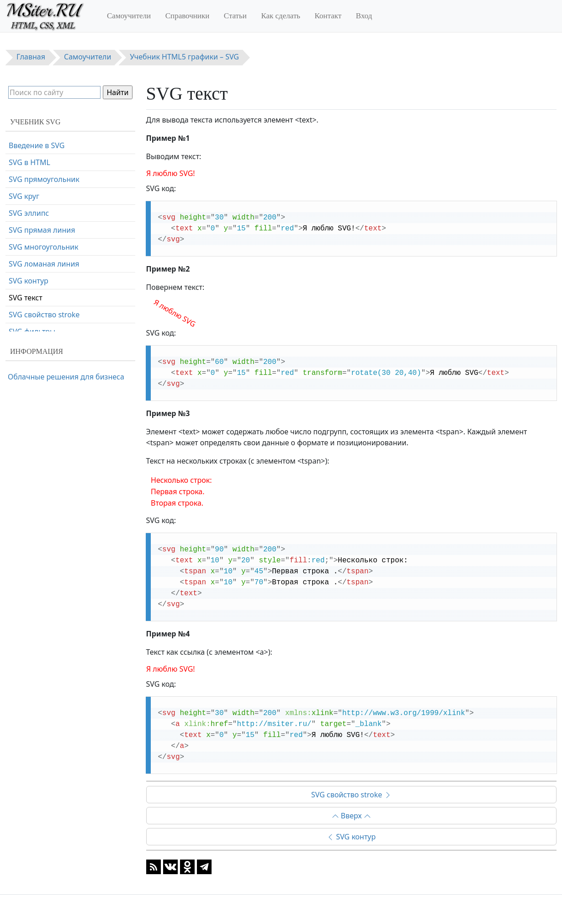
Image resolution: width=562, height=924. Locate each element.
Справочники (188, 16)
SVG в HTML (29, 162)
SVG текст (26, 298)
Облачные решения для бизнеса (66, 377)
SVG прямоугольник (44, 179)
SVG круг (24, 196)
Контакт (328, 16)
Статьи (235, 16)
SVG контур (351, 837)
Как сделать (281, 16)
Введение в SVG (37, 145)
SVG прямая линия (42, 230)
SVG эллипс (29, 213)
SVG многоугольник (43, 247)
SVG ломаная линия (44, 264)
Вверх (351, 816)
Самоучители (129, 16)
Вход (364, 16)
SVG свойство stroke (351, 795)
